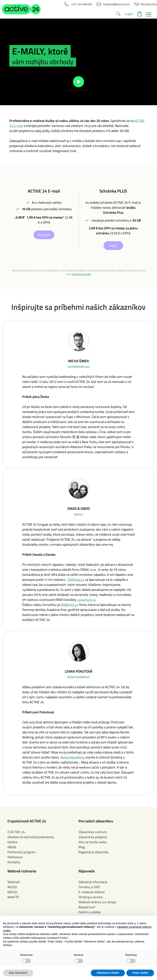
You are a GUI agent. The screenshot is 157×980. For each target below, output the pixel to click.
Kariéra (12, 842)
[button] (21, 9)
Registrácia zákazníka (94, 852)
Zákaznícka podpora (93, 837)
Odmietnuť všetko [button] (108, 973)
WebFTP (13, 897)
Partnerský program (21, 852)
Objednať (44, 235)
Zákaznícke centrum (93, 832)
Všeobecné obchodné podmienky (31, 837)
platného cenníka (82, 274)
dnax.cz (78, 514)
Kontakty (14, 862)
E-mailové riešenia (92, 892)
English (129, 14)
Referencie (15, 857)
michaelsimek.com (79, 366)
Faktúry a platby (90, 912)
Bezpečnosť (87, 907)
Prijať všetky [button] (140, 973)
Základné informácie (93, 882)
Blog (82, 847)
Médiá (12, 847)
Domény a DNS (89, 887)
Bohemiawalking (72, 757)
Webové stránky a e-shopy (97, 902)
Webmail (14, 882)
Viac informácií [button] (18, 973)
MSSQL (13, 892)
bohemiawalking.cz (79, 677)
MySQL (13, 887)
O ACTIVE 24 (16, 832)
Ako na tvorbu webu (93, 842)
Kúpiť (113, 246)
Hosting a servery (91, 897)
